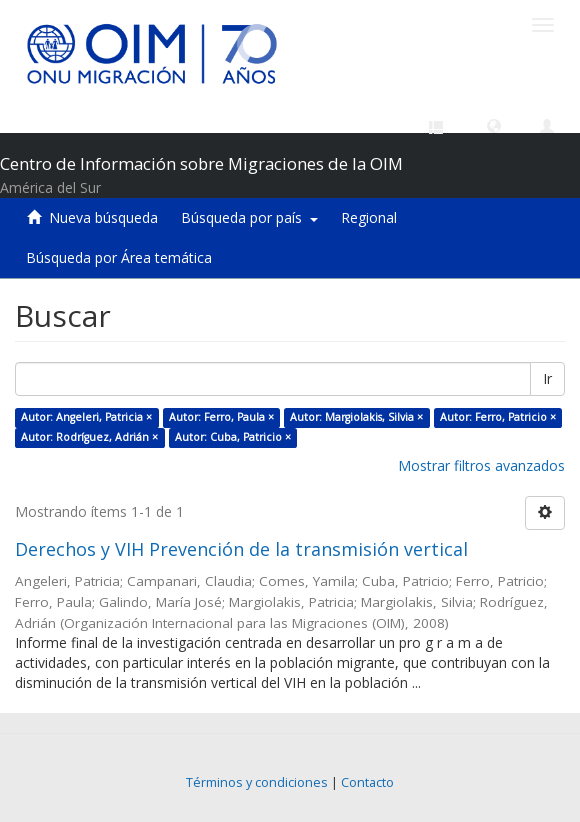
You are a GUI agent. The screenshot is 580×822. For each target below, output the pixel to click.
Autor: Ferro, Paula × (221, 417)
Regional (369, 217)
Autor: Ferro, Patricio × (498, 417)
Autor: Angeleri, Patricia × (86, 417)
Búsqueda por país (249, 217)
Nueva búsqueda (103, 217)
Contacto (367, 782)
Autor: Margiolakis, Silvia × (356, 417)
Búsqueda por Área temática (119, 257)
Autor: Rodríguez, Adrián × (89, 437)
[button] (494, 125)
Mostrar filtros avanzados (481, 465)
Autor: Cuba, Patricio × (233, 437)
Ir (547, 378)
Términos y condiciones (257, 782)
